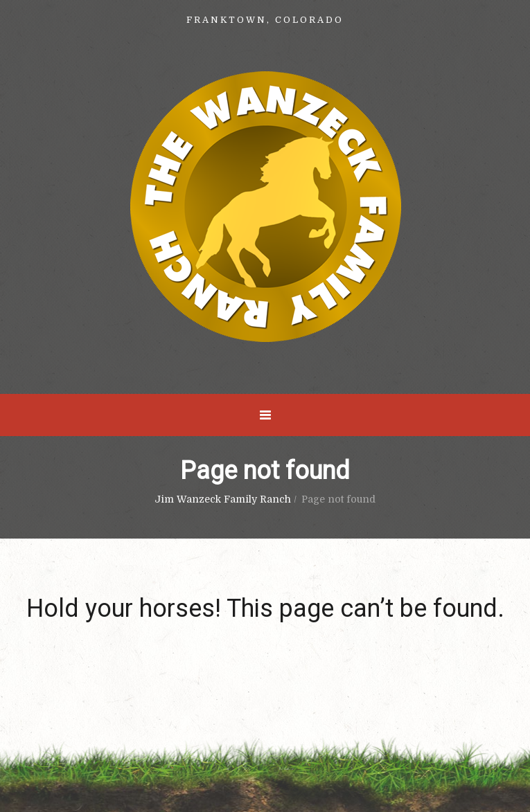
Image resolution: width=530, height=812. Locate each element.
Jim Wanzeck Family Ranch (223, 499)
